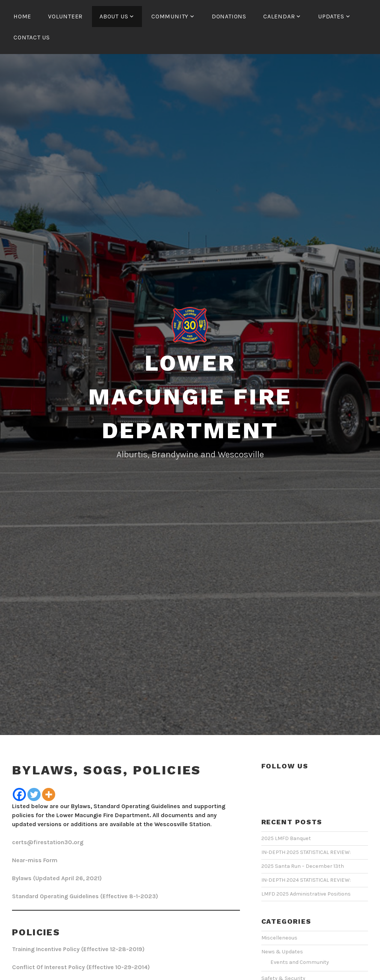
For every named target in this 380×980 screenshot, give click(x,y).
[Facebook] (19, 794)
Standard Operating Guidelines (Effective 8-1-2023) (85, 896)
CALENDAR (279, 16)
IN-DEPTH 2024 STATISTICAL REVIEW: (306, 880)
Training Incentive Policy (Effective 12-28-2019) (78, 949)
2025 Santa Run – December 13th (303, 866)
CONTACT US (32, 37)
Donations (229, 16)
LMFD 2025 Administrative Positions (306, 894)
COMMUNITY (170, 16)
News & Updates (282, 952)
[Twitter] (34, 794)
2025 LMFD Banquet (286, 838)
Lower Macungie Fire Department (190, 397)
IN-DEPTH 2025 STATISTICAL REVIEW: (306, 852)
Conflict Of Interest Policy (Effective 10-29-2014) (81, 967)
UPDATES (331, 16)
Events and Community (300, 962)
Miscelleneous (279, 938)
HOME (22, 16)
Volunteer (65, 16)
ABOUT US (114, 16)
